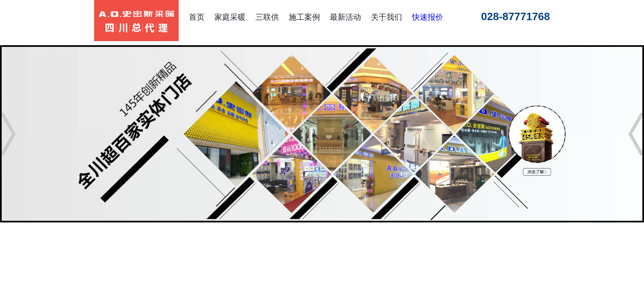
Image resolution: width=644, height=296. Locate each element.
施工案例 (304, 17)
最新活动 (345, 17)
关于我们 (386, 17)
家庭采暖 (230, 17)
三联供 (267, 17)
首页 (197, 17)
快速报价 (428, 17)
